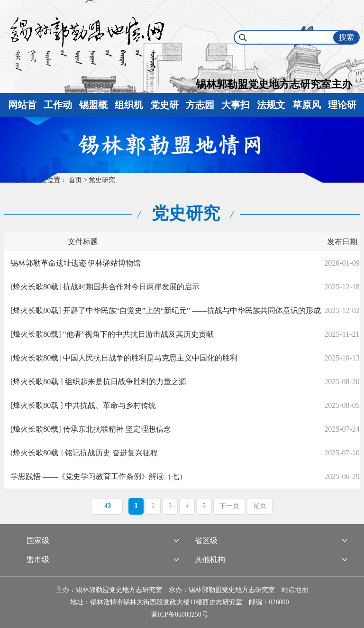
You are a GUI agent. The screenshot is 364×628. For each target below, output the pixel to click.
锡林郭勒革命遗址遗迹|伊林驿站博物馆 (76, 263)
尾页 (260, 506)
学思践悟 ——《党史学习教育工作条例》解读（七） (99, 476)
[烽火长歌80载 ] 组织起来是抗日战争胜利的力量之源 (98, 382)
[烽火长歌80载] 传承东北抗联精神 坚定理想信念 (91, 429)
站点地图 (295, 590)
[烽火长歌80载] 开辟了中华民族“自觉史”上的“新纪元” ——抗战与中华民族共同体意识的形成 (166, 310)
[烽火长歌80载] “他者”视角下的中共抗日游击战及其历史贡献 (112, 334)
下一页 (229, 506)
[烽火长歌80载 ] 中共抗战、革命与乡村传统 (83, 405)
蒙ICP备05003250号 (180, 614)
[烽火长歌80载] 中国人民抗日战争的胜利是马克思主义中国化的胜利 (124, 358)
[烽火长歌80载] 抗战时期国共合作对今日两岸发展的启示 (105, 287)
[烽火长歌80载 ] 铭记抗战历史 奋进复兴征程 (84, 453)
